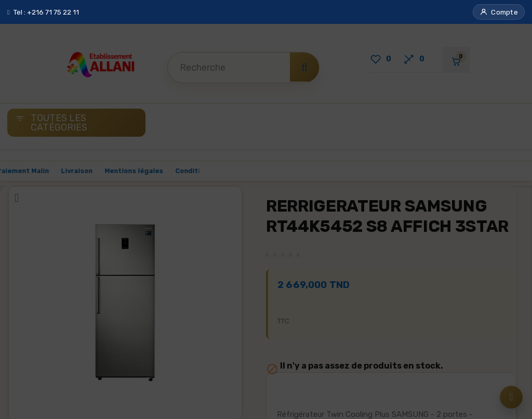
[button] (499, 12)
